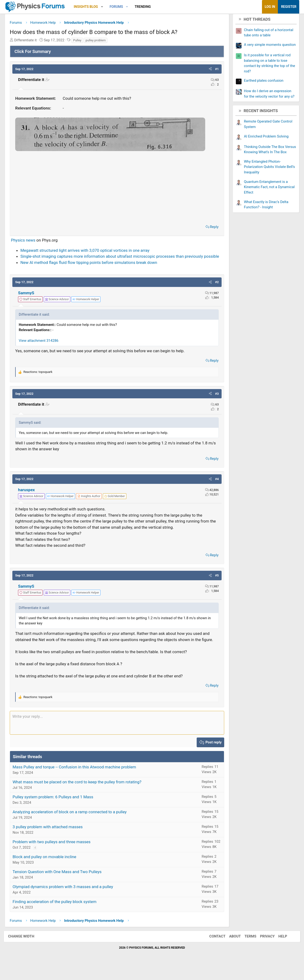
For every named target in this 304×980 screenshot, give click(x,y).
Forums (120, 7)
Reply (211, 228)
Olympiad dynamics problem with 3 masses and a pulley (66, 900)
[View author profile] (92, 504)
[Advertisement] (117, 189)
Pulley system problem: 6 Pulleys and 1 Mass (57, 811)
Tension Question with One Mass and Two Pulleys (61, 885)
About (230, 950)
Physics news (27, 242)
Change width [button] (26, 950)
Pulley (81, 42)
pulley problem (99, 42)
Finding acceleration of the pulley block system (58, 915)
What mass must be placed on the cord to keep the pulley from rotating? (81, 796)
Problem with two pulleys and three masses (55, 856)
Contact (213, 950)
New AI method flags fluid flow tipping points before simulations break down (92, 270)
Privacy (263, 950)
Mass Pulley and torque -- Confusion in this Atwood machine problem (78, 781)
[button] (106, 7)
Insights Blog (90, 7)
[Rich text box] (117, 737)
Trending (146, 7)
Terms (246, 950)
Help (278, 950)
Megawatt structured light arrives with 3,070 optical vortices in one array (88, 252)
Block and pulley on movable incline (48, 871)
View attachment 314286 (42, 348)
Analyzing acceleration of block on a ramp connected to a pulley (73, 826)
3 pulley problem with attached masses (51, 841)
